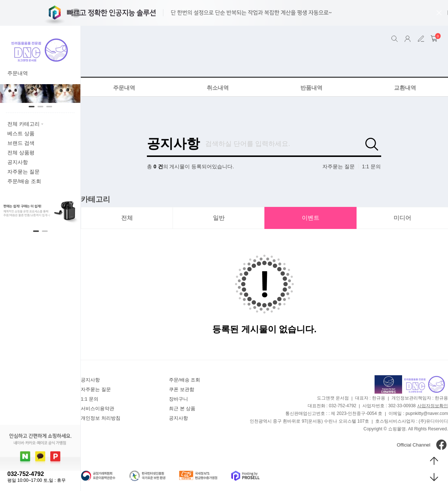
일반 (219, 218)
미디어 (402, 218)
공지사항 (173, 144)
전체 (127, 218)
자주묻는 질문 (339, 166)
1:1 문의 (371, 166)
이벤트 (311, 218)
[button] (76, 13)
